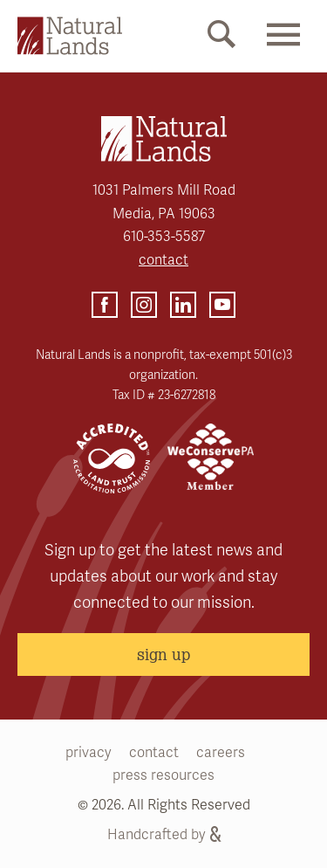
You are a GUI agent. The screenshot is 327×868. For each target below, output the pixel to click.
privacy (89, 753)
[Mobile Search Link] (221, 38)
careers (221, 753)
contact (163, 260)
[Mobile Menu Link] (283, 50)
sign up (163, 654)
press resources (163, 775)
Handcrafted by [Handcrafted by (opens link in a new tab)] (164, 835)
